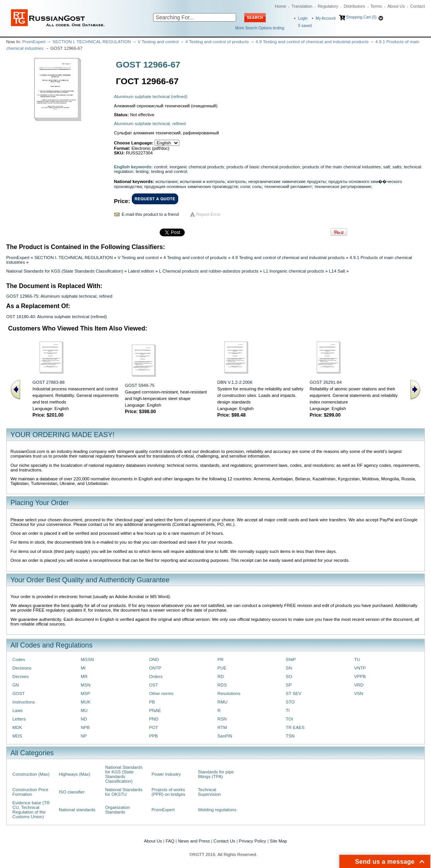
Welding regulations (217, 810)
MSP (86, 693)
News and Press (194, 841)
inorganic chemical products (197, 167)
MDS (17, 736)
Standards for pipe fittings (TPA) (216, 774)
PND (154, 719)
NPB (85, 727)
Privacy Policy (253, 841)
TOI (289, 719)
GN (16, 685)
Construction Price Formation (30, 792)
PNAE (155, 710)
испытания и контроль (202, 181)
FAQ (170, 841)
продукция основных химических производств (191, 186)
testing (142, 171)
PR (220, 659)
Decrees (20, 676)
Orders (156, 676)
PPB (154, 736)
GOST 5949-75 (140, 385)
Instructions (24, 702)
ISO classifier (72, 792)
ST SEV (293, 693)
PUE (222, 668)
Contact (417, 6)
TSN (290, 736)
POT (154, 727)
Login (303, 18)
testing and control (169, 171)
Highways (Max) (74, 774)
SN (289, 668)
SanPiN (225, 736)
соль (257, 186)
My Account (326, 18)
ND (84, 719)
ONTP (155, 668)
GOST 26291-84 (326, 382)
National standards (77, 810)
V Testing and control (158, 42)
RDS (222, 685)
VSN (359, 693)
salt (387, 167)
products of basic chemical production (263, 167)
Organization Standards (118, 810)
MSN (86, 685)
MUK (86, 702)
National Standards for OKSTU (124, 792)
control (160, 167)
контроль (237, 181)
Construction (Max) (31, 774)
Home (280, 6)
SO (289, 676)
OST (154, 685)
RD (220, 676)
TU (357, 659)
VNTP (360, 668)
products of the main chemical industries (342, 167)
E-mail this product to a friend (150, 214)
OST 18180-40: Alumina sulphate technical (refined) (57, 317)
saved (305, 26)
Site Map (279, 841)
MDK (17, 727)
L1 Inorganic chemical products (294, 271)
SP (289, 685)
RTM (222, 727)
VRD (359, 685)
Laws (18, 710)
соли (245, 186)
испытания (166, 181)
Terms (376, 6)
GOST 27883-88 (49, 382)
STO (290, 702)
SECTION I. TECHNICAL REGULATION (91, 42)
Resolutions (229, 693)
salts (397, 167)
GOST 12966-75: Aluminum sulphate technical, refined (59, 296)
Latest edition (141, 271)
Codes (19, 659)
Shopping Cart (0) (361, 17)
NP (84, 736)
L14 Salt (337, 271)
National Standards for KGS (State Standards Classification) (65, 271)
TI (288, 710)
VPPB (360, 676)
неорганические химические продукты (287, 181)
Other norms (161, 693)
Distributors (354, 6)
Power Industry (166, 774)
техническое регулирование (343, 186)
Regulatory (328, 6)
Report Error (209, 214)
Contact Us (224, 841)
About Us (396, 6)
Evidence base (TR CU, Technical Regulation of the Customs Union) (31, 810)
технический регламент (288, 186)
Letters (19, 719)
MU (84, 710)
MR (84, 676)
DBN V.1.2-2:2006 (235, 382)
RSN (222, 719)
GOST (19, 693)
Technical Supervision (209, 792)
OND (154, 659)
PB (152, 702)
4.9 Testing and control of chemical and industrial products (312, 42)
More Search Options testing (260, 28)
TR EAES (295, 727)
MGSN (87, 659)
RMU (222, 702)
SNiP (291, 659)
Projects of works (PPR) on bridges (168, 792)
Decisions (22, 668)
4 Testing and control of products (217, 42)
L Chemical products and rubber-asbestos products (209, 271)
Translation (302, 6)
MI (83, 668)
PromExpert (34, 42)
